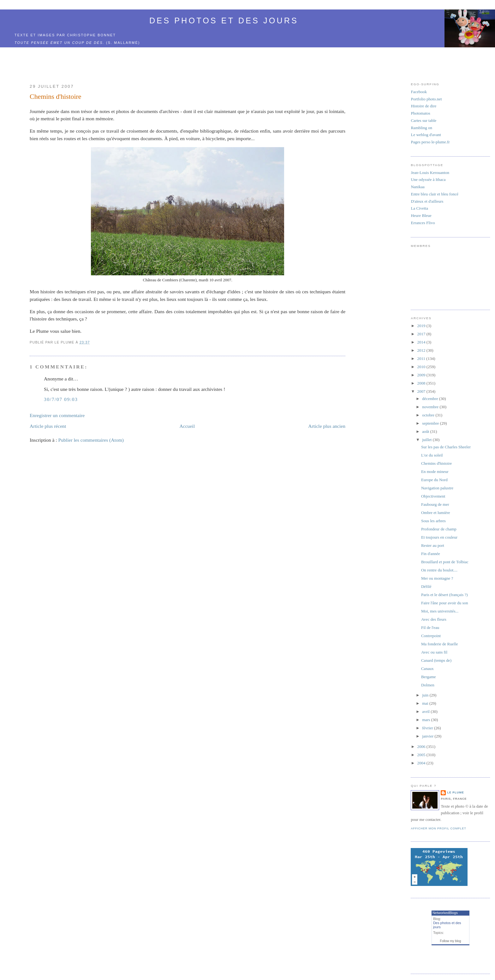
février (428, 728)
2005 (422, 755)
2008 (422, 383)
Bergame (429, 677)
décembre (431, 399)
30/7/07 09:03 (61, 399)
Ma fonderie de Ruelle (440, 644)
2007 (422, 391)
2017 (422, 334)
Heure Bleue (421, 215)
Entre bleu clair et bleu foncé (435, 194)
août (426, 431)
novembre (431, 407)
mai (426, 703)
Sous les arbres (433, 521)
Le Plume (455, 792)
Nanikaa (417, 187)
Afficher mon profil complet (438, 828)
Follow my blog (451, 941)
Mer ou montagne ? (437, 578)
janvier (428, 736)
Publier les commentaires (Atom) (91, 440)
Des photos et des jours (224, 21)
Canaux (427, 669)
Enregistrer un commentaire (57, 415)
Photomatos (420, 113)
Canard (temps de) (436, 660)
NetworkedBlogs (445, 913)
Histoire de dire (423, 106)
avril (426, 711)
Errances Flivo (423, 223)
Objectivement (433, 496)
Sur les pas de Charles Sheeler (446, 447)
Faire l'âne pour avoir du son (445, 603)
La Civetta (419, 208)
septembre (431, 423)
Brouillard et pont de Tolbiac (445, 562)
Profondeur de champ (439, 529)
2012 (422, 350)
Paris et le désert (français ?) (444, 595)
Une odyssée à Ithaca (428, 179)
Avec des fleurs (434, 619)
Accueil (187, 426)
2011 (422, 359)
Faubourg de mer (435, 504)
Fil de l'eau (430, 627)
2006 (422, 747)
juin (426, 695)
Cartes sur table (423, 120)
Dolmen (428, 685)
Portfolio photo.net (426, 99)
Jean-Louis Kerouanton (430, 173)
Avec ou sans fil (434, 652)
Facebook (419, 92)
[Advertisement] (203, 62)
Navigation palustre (437, 488)
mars (427, 720)
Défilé (426, 586)
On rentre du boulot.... (439, 570)
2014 (422, 342)
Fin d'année (431, 554)
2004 (422, 763)
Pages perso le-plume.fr (430, 142)
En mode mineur (435, 472)
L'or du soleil (432, 455)
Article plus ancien (327, 426)
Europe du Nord (434, 480)
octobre (429, 415)
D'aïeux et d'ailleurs (427, 201)
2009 (422, 375)
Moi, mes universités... (440, 611)
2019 (422, 326)
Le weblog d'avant (426, 135)
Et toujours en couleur (439, 537)
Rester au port (433, 545)
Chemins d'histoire (55, 97)
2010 (422, 367)
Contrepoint (431, 636)
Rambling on (421, 128)
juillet (427, 440)
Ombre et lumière (436, 513)
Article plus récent (48, 426)
